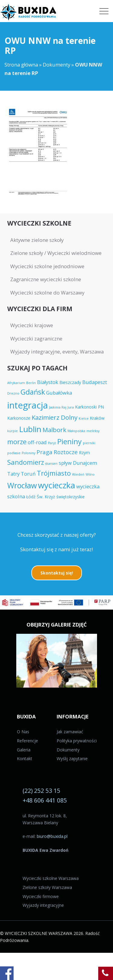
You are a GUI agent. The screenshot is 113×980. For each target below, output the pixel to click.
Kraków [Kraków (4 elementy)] (97, 418)
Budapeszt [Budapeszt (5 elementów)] (95, 382)
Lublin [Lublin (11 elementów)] (30, 429)
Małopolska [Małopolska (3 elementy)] (76, 431)
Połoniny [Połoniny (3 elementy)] (28, 453)
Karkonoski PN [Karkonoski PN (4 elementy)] (89, 407)
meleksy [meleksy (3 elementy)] (93, 431)
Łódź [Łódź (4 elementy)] (31, 497)
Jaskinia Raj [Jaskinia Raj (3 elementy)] (58, 407)
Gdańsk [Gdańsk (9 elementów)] (33, 392)
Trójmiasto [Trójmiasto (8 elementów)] (54, 473)
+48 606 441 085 (45, 800)
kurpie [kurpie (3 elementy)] (13, 431)
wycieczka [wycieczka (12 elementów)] (56, 485)
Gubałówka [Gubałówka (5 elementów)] (59, 393)
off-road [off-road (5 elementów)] (37, 442)
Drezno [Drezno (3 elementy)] (13, 393)
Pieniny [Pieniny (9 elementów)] (69, 441)
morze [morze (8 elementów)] (17, 442)
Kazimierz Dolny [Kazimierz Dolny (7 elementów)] (55, 417)
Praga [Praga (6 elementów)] (44, 452)
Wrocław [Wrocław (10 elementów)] (22, 485)
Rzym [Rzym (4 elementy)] (84, 453)
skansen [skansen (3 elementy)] (51, 464)
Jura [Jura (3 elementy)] (71, 407)
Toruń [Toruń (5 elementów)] (28, 474)
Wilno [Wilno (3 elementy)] (90, 474)
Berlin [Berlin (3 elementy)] (31, 383)
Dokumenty (56, 65)
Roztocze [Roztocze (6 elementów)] (66, 452)
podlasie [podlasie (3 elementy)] (14, 453)
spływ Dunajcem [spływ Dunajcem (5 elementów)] (78, 463)
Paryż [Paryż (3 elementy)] (52, 443)
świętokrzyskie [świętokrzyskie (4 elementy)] (71, 497)
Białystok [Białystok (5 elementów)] (48, 382)
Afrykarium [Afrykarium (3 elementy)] (16, 383)
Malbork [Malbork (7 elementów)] (54, 430)
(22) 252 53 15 (41, 791)
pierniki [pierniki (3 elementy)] (89, 443)
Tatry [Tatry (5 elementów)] (13, 474)
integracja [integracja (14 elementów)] (28, 405)
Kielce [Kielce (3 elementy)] (84, 418)
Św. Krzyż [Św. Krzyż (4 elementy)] (46, 497)
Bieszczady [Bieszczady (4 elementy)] (70, 382)
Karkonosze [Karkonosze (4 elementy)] (19, 418)
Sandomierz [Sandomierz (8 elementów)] (26, 462)
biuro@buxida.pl (52, 836)
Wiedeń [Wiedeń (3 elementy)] (78, 474)
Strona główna (21, 65)
